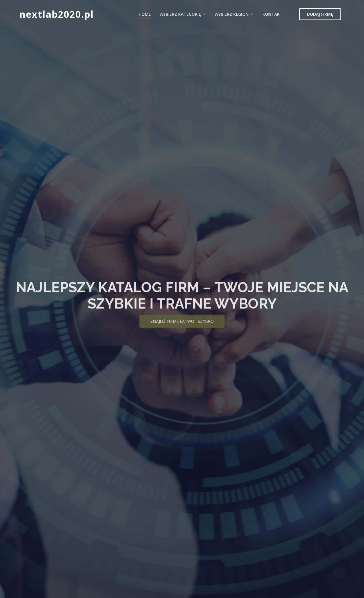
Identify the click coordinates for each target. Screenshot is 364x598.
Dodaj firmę (320, 14)
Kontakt (272, 14)
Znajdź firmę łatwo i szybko (182, 326)
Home (145, 14)
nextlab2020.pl (57, 14)
